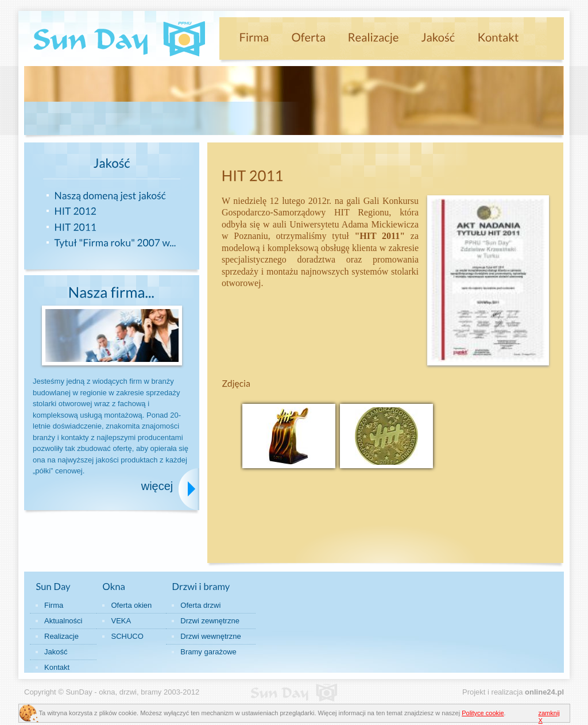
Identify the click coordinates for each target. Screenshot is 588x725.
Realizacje (61, 636)
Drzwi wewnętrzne (210, 636)
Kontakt (57, 667)
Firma (54, 605)
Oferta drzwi (200, 605)
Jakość (56, 652)
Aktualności (63, 621)
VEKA (121, 621)
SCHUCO (127, 636)
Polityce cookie (483, 713)
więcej (157, 486)
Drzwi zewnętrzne (210, 621)
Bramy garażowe (208, 652)
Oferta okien (131, 605)
